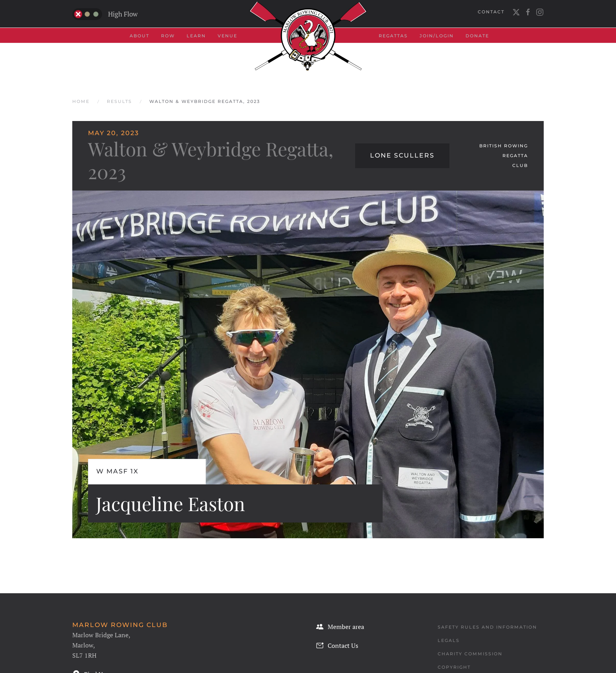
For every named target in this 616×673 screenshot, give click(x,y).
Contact (491, 12)
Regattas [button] (393, 36)
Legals (449, 640)
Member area (340, 627)
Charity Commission (470, 654)
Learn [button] (196, 36)
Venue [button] (227, 36)
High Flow (105, 14)
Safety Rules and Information (487, 627)
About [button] (139, 36)
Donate (477, 36)
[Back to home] (308, 36)
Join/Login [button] (437, 36)
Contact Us (337, 645)
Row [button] (168, 36)
